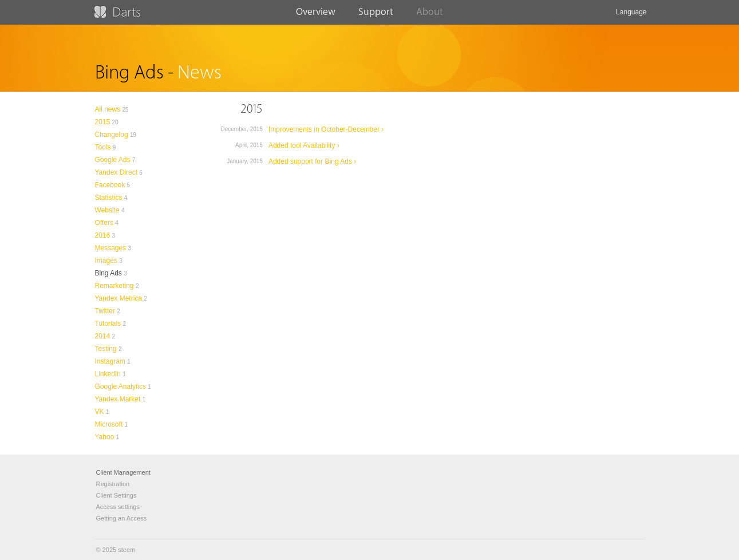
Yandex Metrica (118, 298)
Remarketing (114, 286)
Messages (111, 248)
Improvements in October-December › (326, 129)
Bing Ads (108, 273)
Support (376, 15)
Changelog (112, 135)
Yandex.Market (118, 399)
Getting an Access (122, 518)
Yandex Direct (116, 172)
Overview (316, 15)
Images (106, 261)
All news (108, 109)
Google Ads (113, 160)
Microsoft (109, 424)
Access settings (118, 507)
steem (127, 550)
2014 (103, 336)
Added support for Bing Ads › (312, 161)
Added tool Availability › (304, 145)
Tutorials (108, 324)
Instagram (110, 361)
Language (631, 16)
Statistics (109, 198)
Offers (104, 223)
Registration (113, 484)
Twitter (105, 311)
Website (107, 210)
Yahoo (105, 437)
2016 (103, 235)
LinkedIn (108, 374)
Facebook (110, 185)
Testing (106, 349)
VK (100, 412)
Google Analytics (120, 387)
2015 (103, 122)
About (430, 15)
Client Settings (116, 495)
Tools (103, 147)
